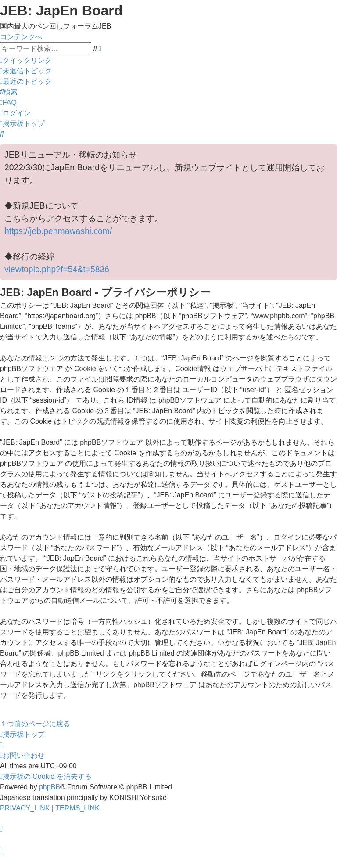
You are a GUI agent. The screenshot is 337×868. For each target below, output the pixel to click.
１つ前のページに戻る (35, 724)
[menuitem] (26, 71)
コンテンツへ (21, 37)
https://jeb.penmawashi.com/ (58, 231)
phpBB (50, 787)
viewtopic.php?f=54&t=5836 (57, 269)
